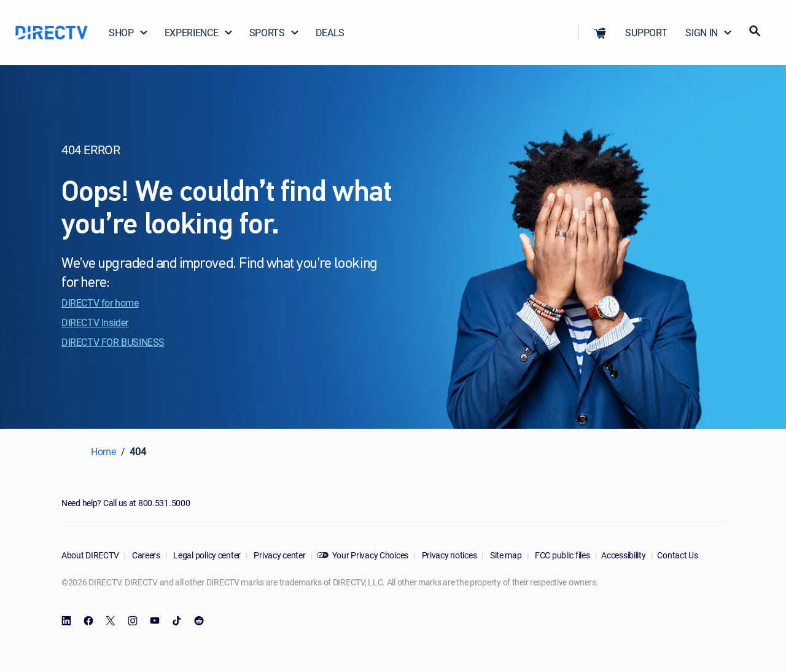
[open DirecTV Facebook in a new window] (88, 621)
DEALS (330, 33)
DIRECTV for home (100, 303)
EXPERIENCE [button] (199, 33)
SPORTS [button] (274, 33)
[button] (600, 33)
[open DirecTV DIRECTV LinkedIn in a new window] (66, 621)
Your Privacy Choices (370, 555)
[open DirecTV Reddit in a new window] (199, 621)
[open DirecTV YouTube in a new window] (155, 621)
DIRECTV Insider (95, 322)
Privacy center (279, 555)
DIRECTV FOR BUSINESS (113, 342)
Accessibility (623, 555)
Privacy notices (449, 555)
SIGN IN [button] (709, 33)
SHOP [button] (129, 33)
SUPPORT (646, 33)
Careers (145, 555)
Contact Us (677, 555)
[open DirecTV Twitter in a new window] (111, 621)
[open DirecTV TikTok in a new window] (177, 621)
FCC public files (561, 555)
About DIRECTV (90, 555)
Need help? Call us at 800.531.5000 (126, 503)
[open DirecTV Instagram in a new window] (133, 621)
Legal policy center (206, 555)
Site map (505, 555)
